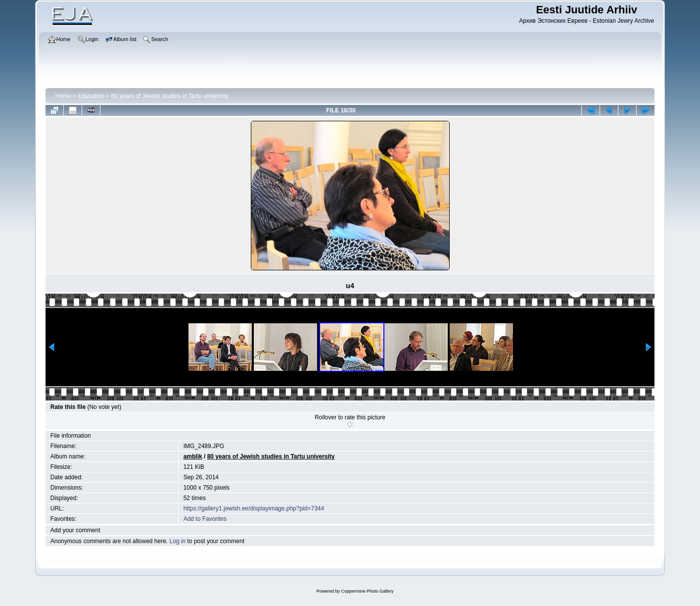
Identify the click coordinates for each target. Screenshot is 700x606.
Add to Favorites (205, 519)
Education (91, 96)
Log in (178, 541)
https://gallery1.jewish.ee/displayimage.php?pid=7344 (254, 508)
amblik (193, 456)
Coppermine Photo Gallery (367, 591)
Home (63, 96)
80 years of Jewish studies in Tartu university (170, 96)
